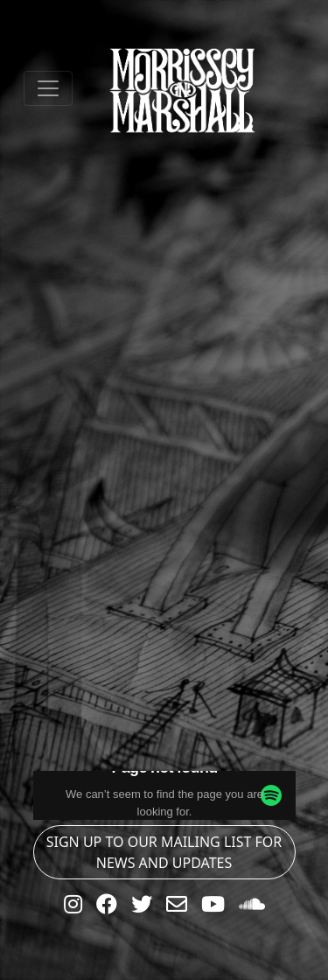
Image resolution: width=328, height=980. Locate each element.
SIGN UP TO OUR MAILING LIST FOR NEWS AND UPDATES (164, 852)
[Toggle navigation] (48, 88)
